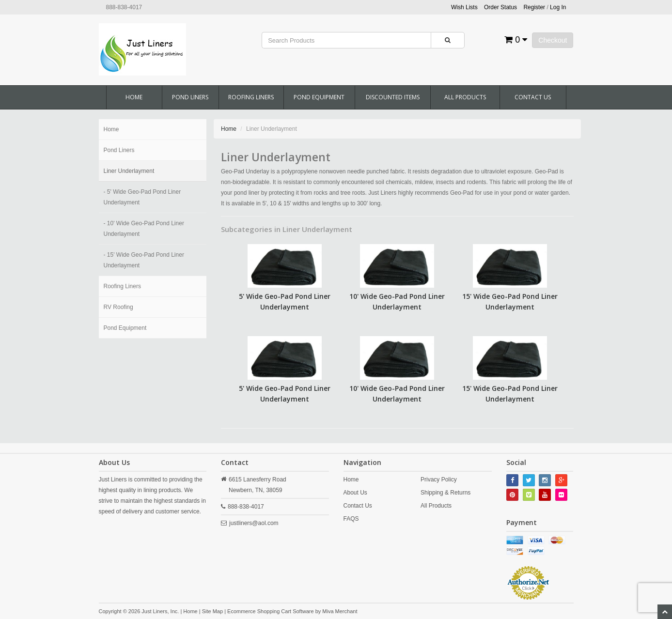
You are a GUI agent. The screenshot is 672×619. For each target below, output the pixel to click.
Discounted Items (393, 97)
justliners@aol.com (254, 523)
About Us (355, 493)
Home (134, 97)
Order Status (500, 7)
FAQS (351, 519)
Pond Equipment (319, 97)
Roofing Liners (251, 97)
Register (534, 7)
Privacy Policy (439, 480)
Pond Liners (190, 97)
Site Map (212, 611)
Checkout (553, 40)
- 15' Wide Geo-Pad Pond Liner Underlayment (144, 260)
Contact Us (533, 97)
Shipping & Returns (445, 493)
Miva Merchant (340, 611)
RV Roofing (118, 307)
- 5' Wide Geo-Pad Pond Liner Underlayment (142, 197)
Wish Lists (464, 7)
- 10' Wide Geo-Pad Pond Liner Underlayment (144, 229)
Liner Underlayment (129, 171)
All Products (465, 97)
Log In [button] (558, 7)
